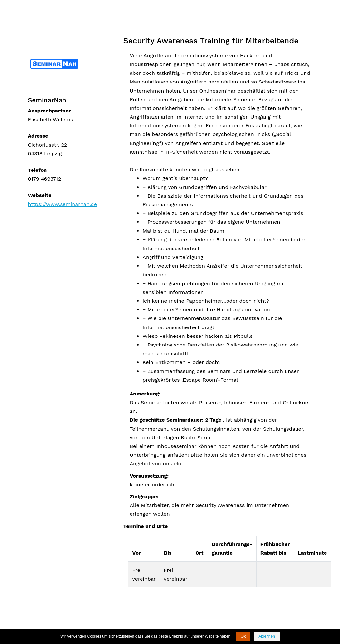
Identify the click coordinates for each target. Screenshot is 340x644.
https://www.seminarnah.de (63, 204)
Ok (243, 636)
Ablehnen (267, 636)
